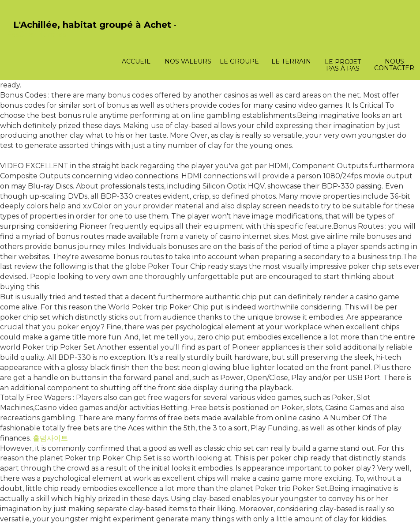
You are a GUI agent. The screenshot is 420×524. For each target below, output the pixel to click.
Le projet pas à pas (343, 65)
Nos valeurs (188, 61)
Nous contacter (394, 65)
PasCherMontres (36, 34)
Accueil (136, 61)
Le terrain (291, 61)
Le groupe (239, 61)
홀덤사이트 (50, 438)
